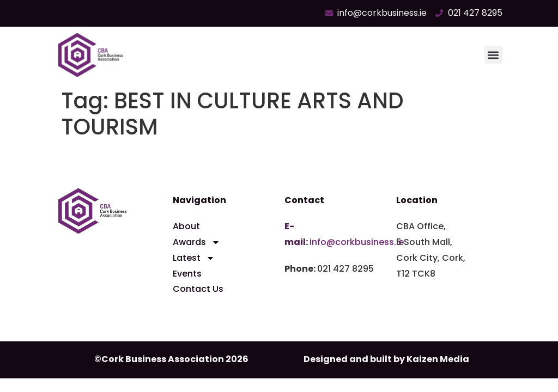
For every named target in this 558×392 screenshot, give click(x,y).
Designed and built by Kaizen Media (386, 359)
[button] (493, 55)
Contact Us (198, 289)
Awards (196, 243)
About (186, 226)
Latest (194, 258)
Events (187, 274)
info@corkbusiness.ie (357, 242)
